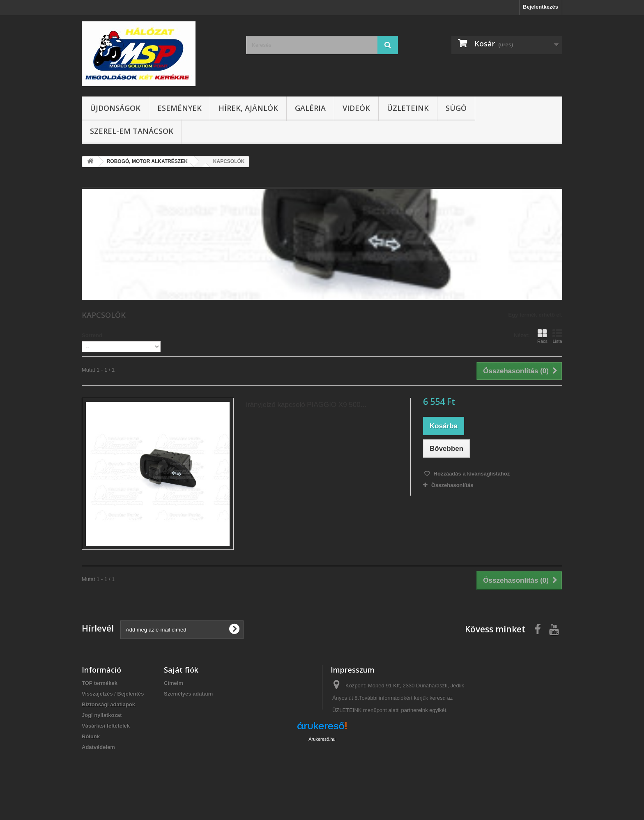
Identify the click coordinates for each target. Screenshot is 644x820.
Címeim (174, 683)
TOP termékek (100, 683)
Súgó (456, 108)
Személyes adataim (188, 694)
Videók (356, 108)
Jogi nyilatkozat (102, 715)
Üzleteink (408, 108)
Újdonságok (115, 108)
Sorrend (92, 335)
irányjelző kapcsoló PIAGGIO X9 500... (306, 405)
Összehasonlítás (452, 485)
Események (179, 108)
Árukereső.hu (322, 775)
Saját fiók (181, 670)
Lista (557, 336)
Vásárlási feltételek (106, 726)
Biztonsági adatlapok (108, 704)
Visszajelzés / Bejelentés (113, 694)
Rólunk (91, 736)
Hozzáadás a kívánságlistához (471, 474)
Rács (542, 336)
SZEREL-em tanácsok (132, 131)
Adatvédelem (98, 747)
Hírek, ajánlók (248, 108)
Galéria (310, 108)
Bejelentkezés (540, 7)
